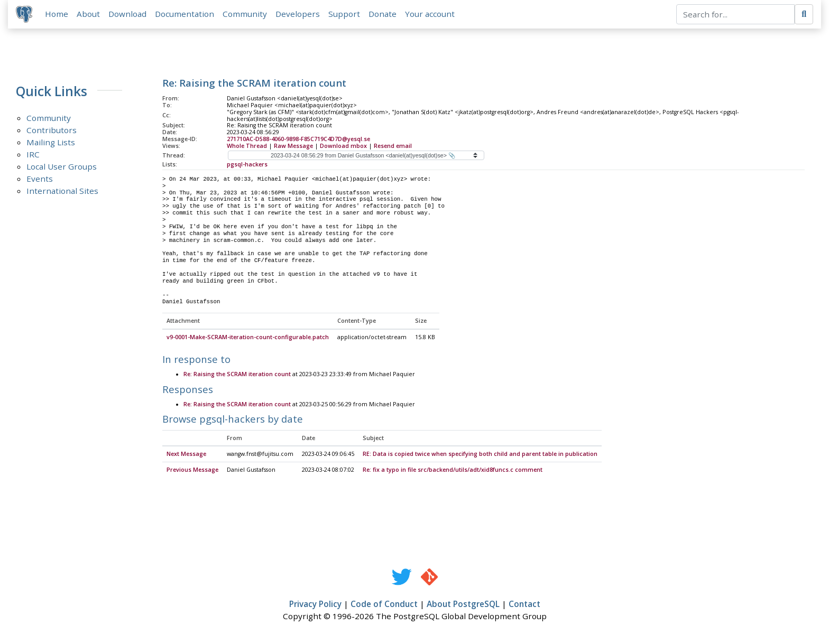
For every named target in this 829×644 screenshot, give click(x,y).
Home (57, 14)
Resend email (393, 146)
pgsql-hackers (247, 165)
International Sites (62, 191)
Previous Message (192, 471)
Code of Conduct (384, 605)
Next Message (186, 455)
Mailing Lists (51, 143)
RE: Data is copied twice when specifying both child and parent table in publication (480, 455)
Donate (383, 14)
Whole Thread (247, 146)
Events (40, 179)
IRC (33, 155)
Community (245, 14)
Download (128, 14)
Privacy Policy (315, 605)
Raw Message (293, 146)
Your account (430, 14)
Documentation (185, 14)
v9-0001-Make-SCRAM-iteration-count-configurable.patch (248, 338)
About (89, 14)
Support (345, 14)
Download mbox (343, 146)
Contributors (52, 130)
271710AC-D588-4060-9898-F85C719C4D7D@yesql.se (298, 139)
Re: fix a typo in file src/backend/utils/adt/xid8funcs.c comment (453, 471)
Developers (298, 14)
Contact (524, 605)
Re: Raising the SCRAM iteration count (237, 376)
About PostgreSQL (463, 605)
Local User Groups (62, 167)
